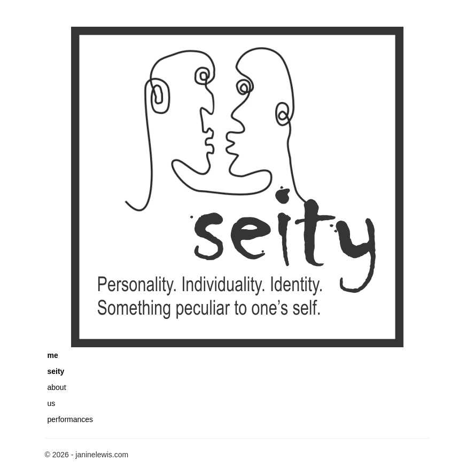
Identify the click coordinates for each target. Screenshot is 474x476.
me (53, 355)
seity (56, 371)
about (57, 387)
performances (71, 419)
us (52, 403)
